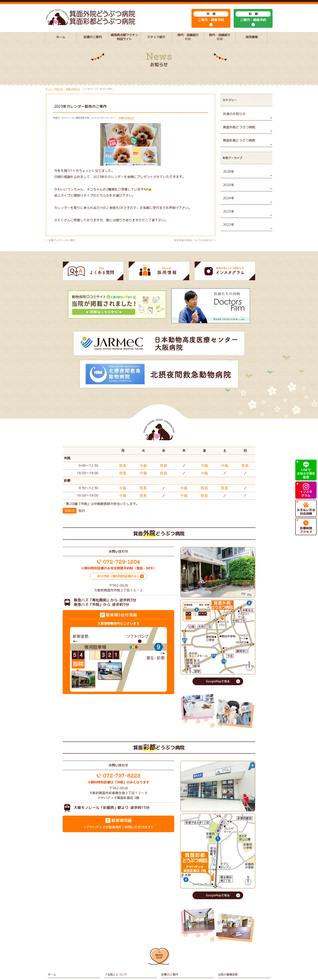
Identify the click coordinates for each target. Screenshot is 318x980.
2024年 (228, 203)
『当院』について (114, 940)
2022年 (228, 229)
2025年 (228, 190)
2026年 (228, 178)
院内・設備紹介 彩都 (230, 945)
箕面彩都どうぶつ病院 (237, 147)
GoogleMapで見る (218, 648)
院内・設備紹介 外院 (173, 945)
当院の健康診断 (227, 940)
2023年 (228, 216)
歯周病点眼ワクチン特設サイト (65, 945)
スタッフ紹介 (112, 945)
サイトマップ (169, 951)
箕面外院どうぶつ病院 (237, 134)
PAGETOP (159, 923)
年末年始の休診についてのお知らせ (195, 248)
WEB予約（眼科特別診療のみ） (119, 543)
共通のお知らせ (126, 126)
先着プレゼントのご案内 (60, 248)
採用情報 (109, 951)
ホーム (51, 940)
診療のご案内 (169, 940)
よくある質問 (55, 951)
